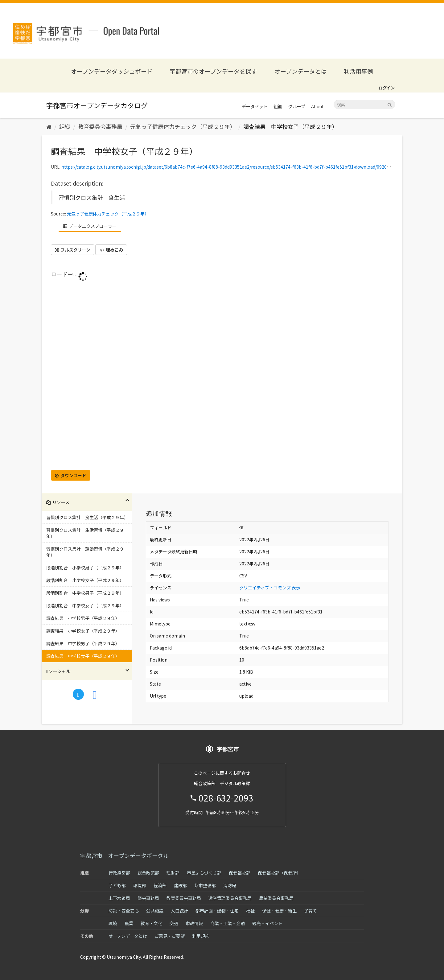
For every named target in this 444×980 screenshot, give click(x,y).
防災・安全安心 (124, 911)
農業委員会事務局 (276, 898)
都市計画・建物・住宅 (217, 911)
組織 (278, 106)
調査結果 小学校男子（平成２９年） (83, 618)
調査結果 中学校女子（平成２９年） (290, 126)
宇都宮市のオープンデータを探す (213, 71)
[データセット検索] (364, 105)
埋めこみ (111, 250)
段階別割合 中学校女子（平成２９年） (85, 605)
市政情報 (194, 923)
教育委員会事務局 (100, 126)
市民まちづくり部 (204, 873)
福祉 (250, 911)
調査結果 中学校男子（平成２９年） (83, 643)
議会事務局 (148, 898)
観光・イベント (267, 923)
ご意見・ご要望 (170, 936)
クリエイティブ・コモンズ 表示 (270, 588)
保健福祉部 (240, 873)
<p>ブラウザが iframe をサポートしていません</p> (222, 369)
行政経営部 (119, 873)
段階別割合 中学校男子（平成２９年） (85, 593)
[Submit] (390, 104)
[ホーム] (49, 126)
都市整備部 (205, 885)
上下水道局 (119, 898)
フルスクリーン (73, 250)
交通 (174, 923)
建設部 (180, 885)
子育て (310, 911)
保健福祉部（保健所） (279, 873)
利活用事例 (358, 71)
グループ (297, 106)
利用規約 (201, 936)
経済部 (160, 885)
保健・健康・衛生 (279, 911)
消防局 (230, 885)
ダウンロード (71, 475)
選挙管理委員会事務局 (230, 898)
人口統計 (179, 911)
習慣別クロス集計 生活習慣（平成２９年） (85, 533)
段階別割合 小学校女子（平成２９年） (85, 580)
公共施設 (155, 911)
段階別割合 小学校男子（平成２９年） (85, 568)
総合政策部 (148, 873)
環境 (113, 923)
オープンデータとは (301, 71)
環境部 (140, 885)
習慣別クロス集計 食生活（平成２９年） (87, 517)
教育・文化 (151, 923)
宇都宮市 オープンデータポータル (124, 855)
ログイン (387, 88)
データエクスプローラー (90, 226)
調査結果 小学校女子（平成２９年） (83, 631)
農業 (129, 923)
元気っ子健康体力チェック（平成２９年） (183, 126)
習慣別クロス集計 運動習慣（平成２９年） (85, 552)
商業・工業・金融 (228, 923)
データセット (255, 106)
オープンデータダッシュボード (112, 71)
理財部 (173, 873)
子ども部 (117, 885)
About (317, 106)
